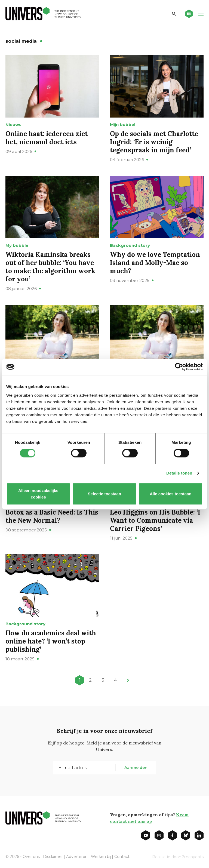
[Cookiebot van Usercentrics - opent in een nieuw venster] (179, 367)
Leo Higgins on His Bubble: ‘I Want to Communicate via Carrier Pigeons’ (155, 520)
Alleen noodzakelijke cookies (38, 494)
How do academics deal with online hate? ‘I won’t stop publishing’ (51, 641)
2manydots (193, 857)
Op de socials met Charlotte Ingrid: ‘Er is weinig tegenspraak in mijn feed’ (154, 142)
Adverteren (77, 857)
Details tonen (179, 473)
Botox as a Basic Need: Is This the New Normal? (52, 516)
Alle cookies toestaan (170, 494)
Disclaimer (53, 857)
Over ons (31, 857)
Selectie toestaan (105, 494)
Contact (122, 857)
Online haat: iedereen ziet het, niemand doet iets (47, 138)
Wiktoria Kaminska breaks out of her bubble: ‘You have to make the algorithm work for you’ (50, 267)
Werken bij (101, 857)
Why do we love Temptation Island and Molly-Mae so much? (155, 263)
